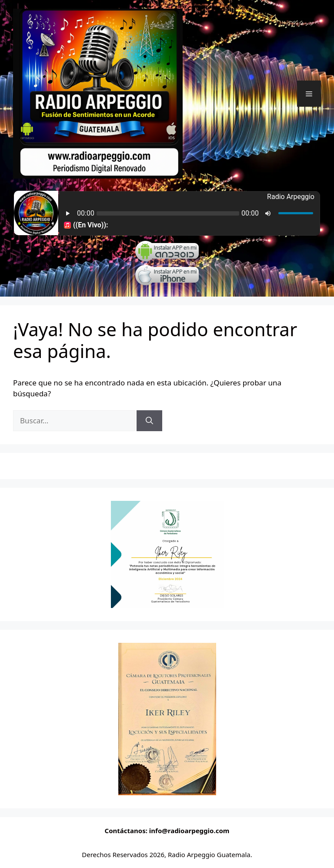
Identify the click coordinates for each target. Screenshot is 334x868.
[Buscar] (149, 421)
